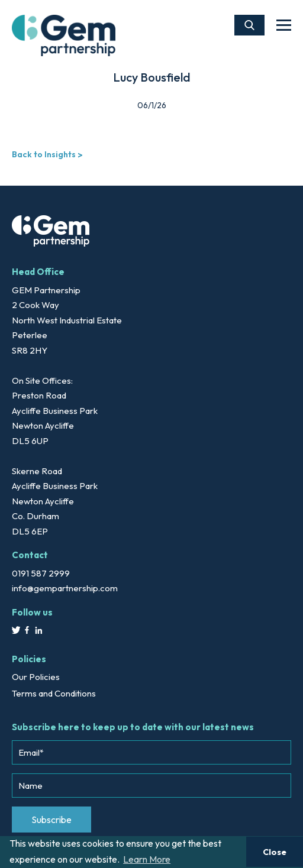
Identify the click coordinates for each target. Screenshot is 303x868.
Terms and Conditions (54, 693)
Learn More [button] (147, 859)
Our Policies (36, 677)
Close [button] (275, 852)
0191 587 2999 (41, 573)
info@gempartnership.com (65, 588)
